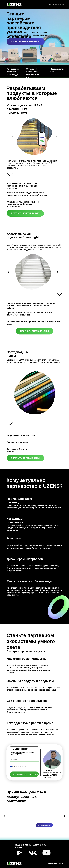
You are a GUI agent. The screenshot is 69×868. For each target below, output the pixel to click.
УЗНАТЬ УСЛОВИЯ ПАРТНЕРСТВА (25, 774)
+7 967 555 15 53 (56, 4)
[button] (26, 42)
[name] (24, 759)
